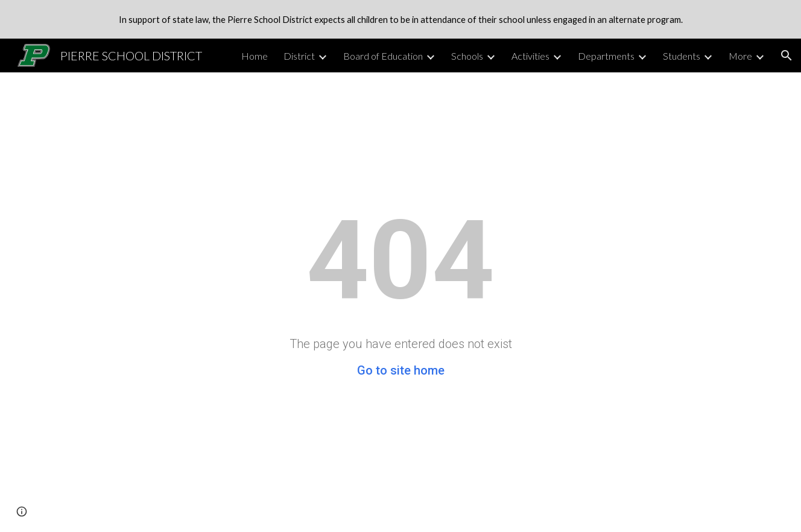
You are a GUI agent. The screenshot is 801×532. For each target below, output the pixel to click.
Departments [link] (606, 56)
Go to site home (401, 370)
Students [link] (682, 56)
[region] (400, 19)
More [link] (740, 56)
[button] (787, 55)
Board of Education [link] (383, 56)
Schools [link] (467, 56)
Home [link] (255, 56)
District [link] (299, 56)
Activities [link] (530, 56)
